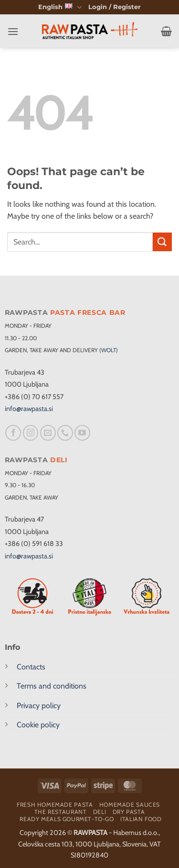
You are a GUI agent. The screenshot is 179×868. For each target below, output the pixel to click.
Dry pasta (129, 812)
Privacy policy (39, 706)
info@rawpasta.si (29, 409)
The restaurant (61, 812)
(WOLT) (109, 350)
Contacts (31, 667)
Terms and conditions (52, 686)
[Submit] (162, 242)
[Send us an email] (48, 433)
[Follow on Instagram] (31, 433)
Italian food (141, 819)
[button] (115, 7)
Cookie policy (38, 725)
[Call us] (65, 433)
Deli (100, 812)
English (60, 7)
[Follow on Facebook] (13, 433)
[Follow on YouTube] (82, 433)
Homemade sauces (130, 805)
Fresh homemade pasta (55, 805)
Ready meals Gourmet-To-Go (67, 819)
